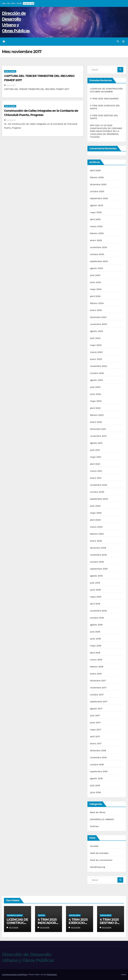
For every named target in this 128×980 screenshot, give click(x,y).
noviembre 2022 (99, 366)
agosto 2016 (96, 778)
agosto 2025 (96, 205)
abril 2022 (95, 408)
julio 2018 (95, 632)
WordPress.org (98, 867)
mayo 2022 (96, 401)
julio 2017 (95, 716)
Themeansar (52, 975)
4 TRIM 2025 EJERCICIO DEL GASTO (78, 923)
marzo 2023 (96, 352)
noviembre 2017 (98, 688)
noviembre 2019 (98, 555)
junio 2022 (96, 394)
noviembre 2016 (98, 757)
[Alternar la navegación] (123, 42)
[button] (118, 41)
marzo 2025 (96, 226)
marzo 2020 (96, 527)
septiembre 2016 (99, 771)
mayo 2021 (96, 457)
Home (124, 975)
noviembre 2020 (99, 485)
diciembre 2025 (98, 184)
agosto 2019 (96, 576)
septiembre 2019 (99, 569)
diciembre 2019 (98, 548)
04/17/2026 (14, 928)
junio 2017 (95, 723)
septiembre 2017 (99, 702)
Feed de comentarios (101, 860)
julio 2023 (95, 338)
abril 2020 (95, 520)
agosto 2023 (97, 331)
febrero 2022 (97, 415)
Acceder (94, 846)
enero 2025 (96, 240)
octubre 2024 (97, 254)
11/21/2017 (11, 85)
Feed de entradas (99, 853)
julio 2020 (95, 506)
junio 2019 (95, 590)
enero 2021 (96, 478)
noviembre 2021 (98, 436)
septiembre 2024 (99, 261)
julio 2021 (95, 450)
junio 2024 (96, 282)
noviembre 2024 (99, 247)
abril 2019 (95, 604)
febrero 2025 (97, 233)
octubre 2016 (97, 764)
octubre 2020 (97, 492)
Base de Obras (10, 71)
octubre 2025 (97, 191)
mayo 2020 (96, 513)
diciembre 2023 (98, 317)
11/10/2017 (11, 120)
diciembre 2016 (98, 750)
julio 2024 (95, 275)
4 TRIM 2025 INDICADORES (104, 99)
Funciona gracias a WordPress (15, 975)
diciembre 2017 (98, 681)
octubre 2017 (97, 695)
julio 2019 (95, 583)
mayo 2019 (96, 597)
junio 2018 (95, 639)
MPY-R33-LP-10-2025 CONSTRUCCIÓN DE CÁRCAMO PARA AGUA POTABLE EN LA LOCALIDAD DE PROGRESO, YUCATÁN (106, 131)
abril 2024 (95, 296)
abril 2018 (95, 653)
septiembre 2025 (99, 198)
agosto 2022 (97, 380)
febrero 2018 (97, 667)
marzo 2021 (96, 471)
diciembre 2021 (98, 429)
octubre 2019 (97, 562)
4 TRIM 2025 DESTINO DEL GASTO (110, 923)
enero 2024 (96, 310)
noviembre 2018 (98, 611)
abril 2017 (95, 737)
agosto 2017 (96, 709)
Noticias (94, 826)
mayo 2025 (96, 212)
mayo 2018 (96, 646)
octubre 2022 (97, 373)
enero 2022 (96, 422)
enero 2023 (96, 359)
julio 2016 (95, 785)
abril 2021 (95, 464)
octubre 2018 (97, 618)
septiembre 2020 (99, 499)
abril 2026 (95, 170)
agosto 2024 (96, 268)
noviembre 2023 (99, 324)
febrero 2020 (97, 534)
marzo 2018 (96, 660)
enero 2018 (96, 674)
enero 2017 (96, 744)
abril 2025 (95, 219)
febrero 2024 (97, 303)
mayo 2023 (96, 345)
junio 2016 (95, 792)
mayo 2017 (96, 730)
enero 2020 (96, 541)
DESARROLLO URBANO (102, 819)
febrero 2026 (97, 177)
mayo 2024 (96, 289)
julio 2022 (95, 387)
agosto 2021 (96, 443)
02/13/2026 (45, 928)
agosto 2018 (96, 625)
